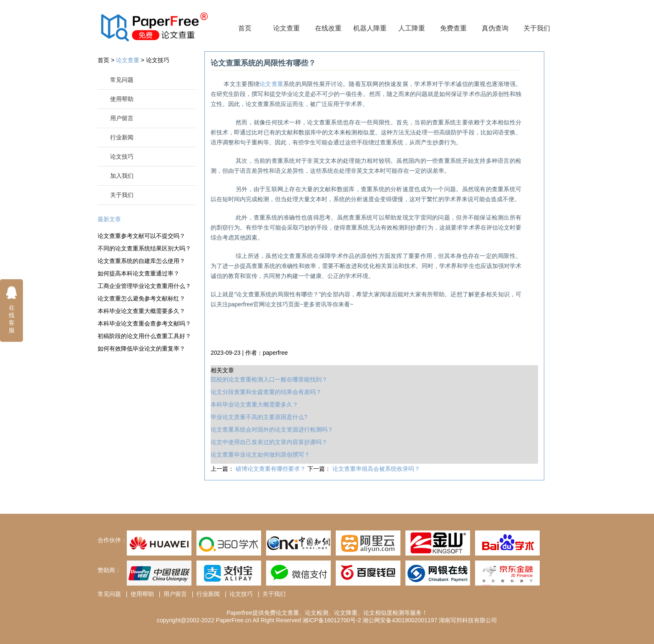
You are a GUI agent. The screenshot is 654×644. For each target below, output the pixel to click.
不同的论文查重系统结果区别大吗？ (144, 248)
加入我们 (122, 176)
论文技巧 (158, 60)
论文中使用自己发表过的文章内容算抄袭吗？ (269, 442)
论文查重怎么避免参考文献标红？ (141, 298)
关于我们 (537, 28)
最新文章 (109, 219)
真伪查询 (495, 28)
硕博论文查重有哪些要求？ (272, 469)
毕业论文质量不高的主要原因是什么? (259, 417)
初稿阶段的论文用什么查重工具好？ (144, 336)
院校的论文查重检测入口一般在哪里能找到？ (269, 379)
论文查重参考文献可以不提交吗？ (141, 236)
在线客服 (12, 309)
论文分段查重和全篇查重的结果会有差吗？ (266, 392)
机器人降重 (370, 28)
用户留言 (122, 118)
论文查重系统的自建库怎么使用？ (141, 261)
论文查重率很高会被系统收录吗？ (376, 469)
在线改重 (328, 28)
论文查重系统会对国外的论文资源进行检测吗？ (272, 429)
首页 (245, 28)
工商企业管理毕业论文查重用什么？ (144, 286)
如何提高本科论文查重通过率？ (138, 273)
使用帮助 (122, 99)
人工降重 (412, 28)
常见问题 (122, 80)
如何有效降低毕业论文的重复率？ (141, 349)
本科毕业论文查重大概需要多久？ (141, 311)
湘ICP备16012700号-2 (332, 620)
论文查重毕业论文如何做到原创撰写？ (260, 455)
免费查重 (453, 28)
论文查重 (287, 28)
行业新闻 (122, 137)
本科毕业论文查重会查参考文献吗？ (144, 323)
